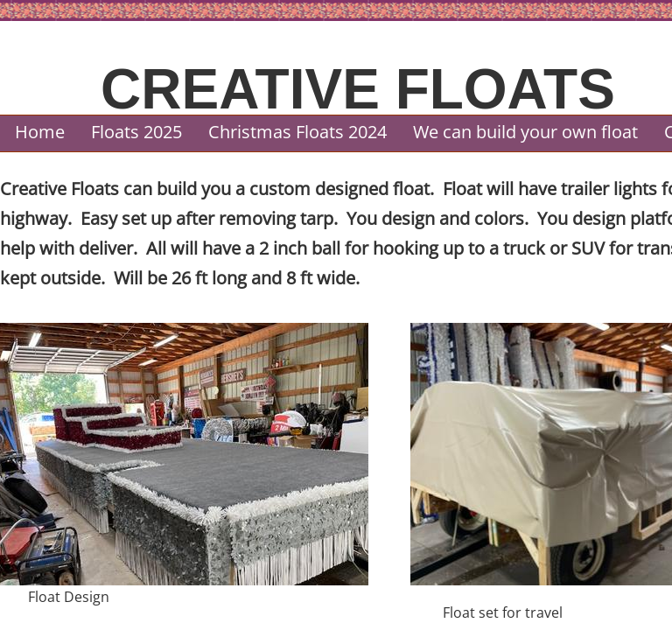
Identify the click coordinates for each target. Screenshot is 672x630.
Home (40, 132)
